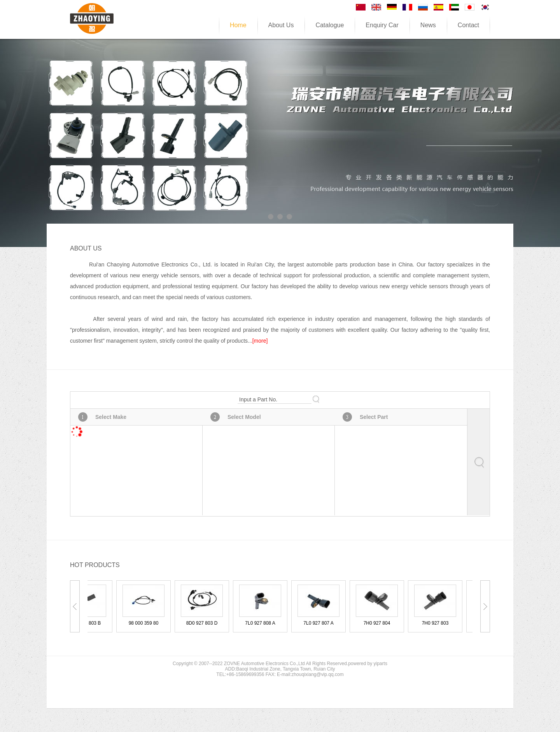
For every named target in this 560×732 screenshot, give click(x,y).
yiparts (381, 664)
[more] (260, 341)
